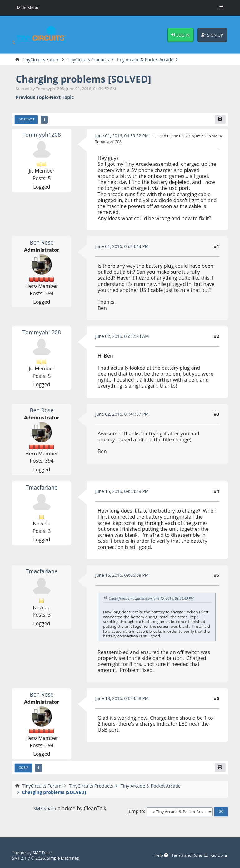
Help (158, 855)
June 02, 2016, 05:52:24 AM (124, 337)
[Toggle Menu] (221, 8)
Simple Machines (65, 858)
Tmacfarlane (42, 488)
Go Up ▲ (219, 855)
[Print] (220, 120)
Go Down (27, 120)
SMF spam (45, 810)
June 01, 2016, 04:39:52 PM (123, 136)
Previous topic (32, 97)
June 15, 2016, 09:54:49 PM (123, 492)
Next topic (62, 97)
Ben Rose (42, 243)
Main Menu (28, 8)
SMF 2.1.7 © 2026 (29, 858)
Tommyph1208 (42, 135)
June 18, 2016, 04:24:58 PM (123, 699)
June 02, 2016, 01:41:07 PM (123, 415)
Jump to (136, 812)
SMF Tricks (43, 853)
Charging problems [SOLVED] (87, 79)
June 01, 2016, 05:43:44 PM (123, 247)
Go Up (24, 769)
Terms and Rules (188, 855)
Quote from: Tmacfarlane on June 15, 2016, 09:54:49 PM (153, 599)
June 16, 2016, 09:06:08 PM (123, 576)
